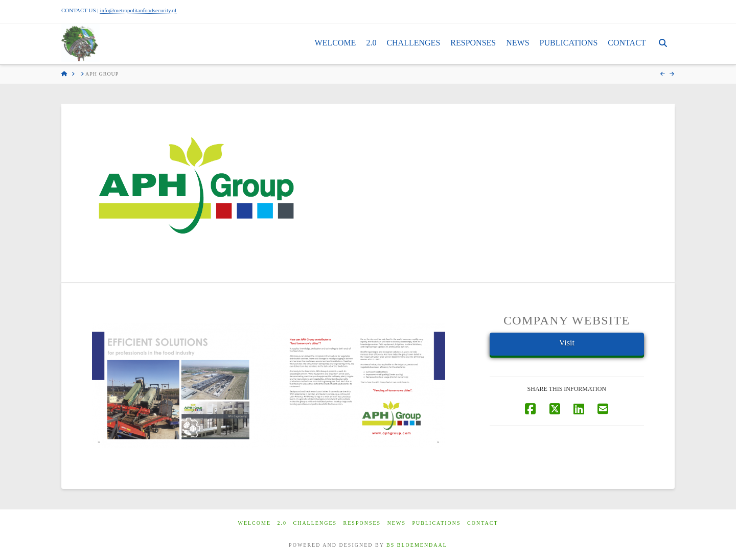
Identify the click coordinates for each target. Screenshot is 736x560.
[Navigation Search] (663, 44)
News (397, 523)
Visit (567, 343)
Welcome (254, 523)
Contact (482, 523)
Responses (362, 523)
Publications (436, 523)
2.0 (282, 523)
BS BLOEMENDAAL (417, 545)
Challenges (315, 523)
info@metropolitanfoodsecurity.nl (138, 10)
